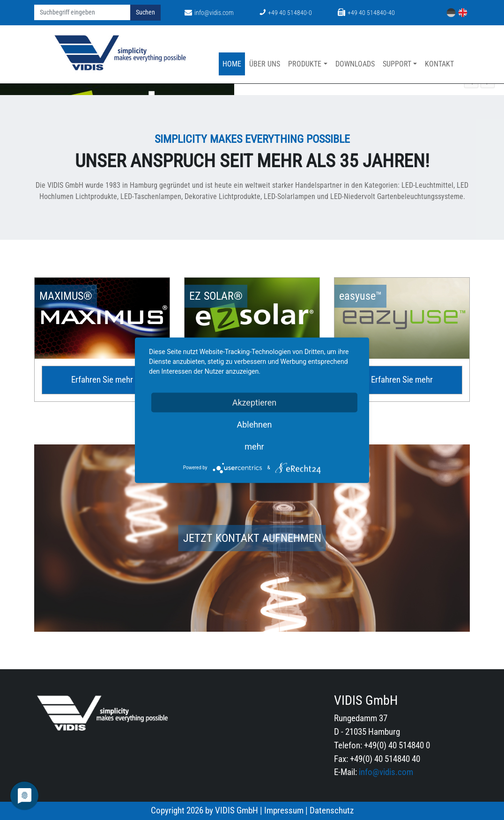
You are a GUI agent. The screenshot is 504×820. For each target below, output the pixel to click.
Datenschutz (332, 810)
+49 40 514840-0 (286, 13)
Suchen (145, 12)
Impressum (284, 810)
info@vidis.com (209, 13)
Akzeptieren (255, 402)
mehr (254, 446)
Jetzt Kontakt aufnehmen (252, 538)
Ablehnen (254, 424)
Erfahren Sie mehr (102, 380)
